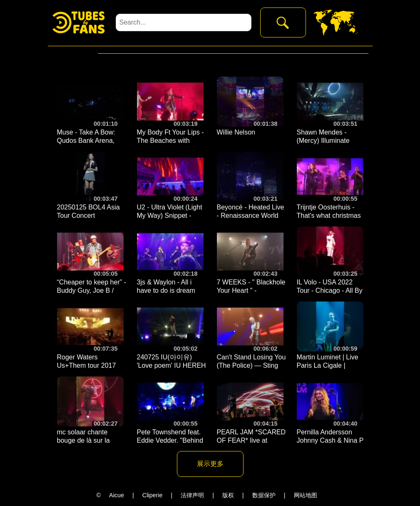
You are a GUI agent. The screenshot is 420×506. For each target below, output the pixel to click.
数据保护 (264, 495)
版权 (228, 495)
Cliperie (153, 495)
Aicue (117, 495)
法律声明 (192, 495)
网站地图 (306, 495)
